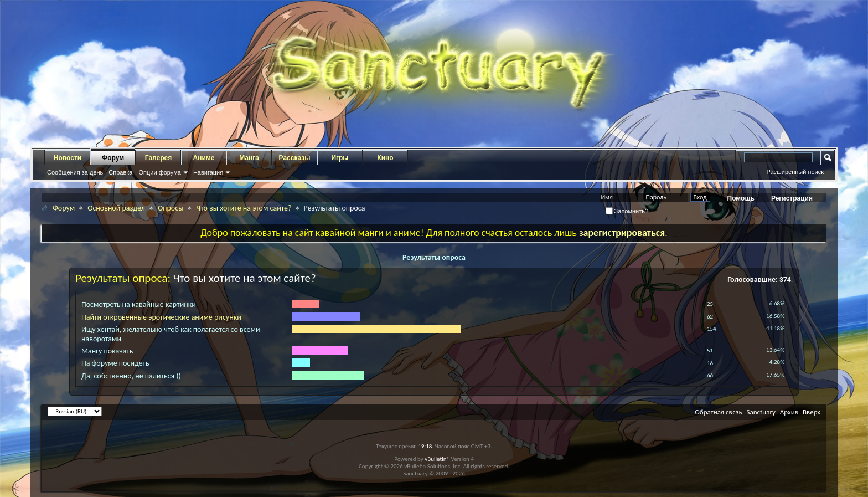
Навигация (208, 172)
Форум (113, 158)
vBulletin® (437, 459)
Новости (68, 158)
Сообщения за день (75, 172)
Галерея (158, 158)
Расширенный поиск (795, 172)
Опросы (171, 208)
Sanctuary (761, 412)
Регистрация (792, 198)
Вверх (812, 412)
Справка (120, 172)
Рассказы (295, 158)
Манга (249, 158)
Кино (385, 158)
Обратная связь (718, 412)
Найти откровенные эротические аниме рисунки (161, 317)
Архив (789, 412)
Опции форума (159, 172)
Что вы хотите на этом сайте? (244, 208)
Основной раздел (116, 208)
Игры (340, 158)
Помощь (741, 198)
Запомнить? (627, 211)
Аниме (204, 158)
